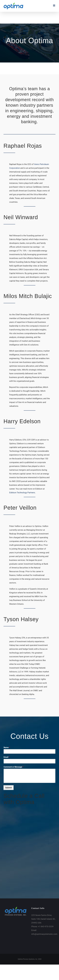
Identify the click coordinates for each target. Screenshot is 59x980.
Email (7, 757)
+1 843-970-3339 (46, 926)
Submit (9, 788)
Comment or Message (14, 767)
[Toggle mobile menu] (54, 5)
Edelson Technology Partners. (22, 493)
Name (7, 747)
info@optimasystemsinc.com (44, 934)
